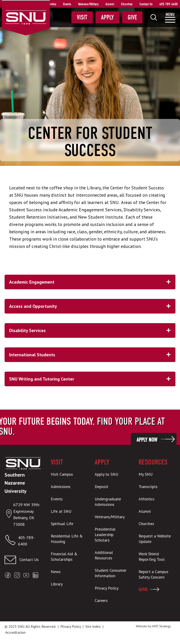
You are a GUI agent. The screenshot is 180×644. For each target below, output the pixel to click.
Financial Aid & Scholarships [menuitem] (64, 557)
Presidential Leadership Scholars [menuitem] (105, 535)
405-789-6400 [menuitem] (169, 4)
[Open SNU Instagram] (17, 576)
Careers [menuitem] (101, 600)
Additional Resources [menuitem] (104, 555)
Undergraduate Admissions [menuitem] (108, 502)
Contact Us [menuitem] (146, 4)
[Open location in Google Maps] (9, 515)
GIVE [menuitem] (143, 589)
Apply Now (147, 440)
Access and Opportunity (92, 306)
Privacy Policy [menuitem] (107, 588)
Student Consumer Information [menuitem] (111, 573)
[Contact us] (23, 560)
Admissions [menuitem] (61, 487)
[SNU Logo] (26, 17)
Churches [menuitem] (127, 4)
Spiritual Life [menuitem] (62, 524)
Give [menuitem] (132, 17)
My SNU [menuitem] (146, 474)
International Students (92, 355)
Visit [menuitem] (82, 17)
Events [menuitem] (67, 4)
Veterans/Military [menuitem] (88, 4)
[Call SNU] (11, 541)
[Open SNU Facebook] (8, 576)
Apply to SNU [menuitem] (106, 474)
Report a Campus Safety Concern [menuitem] (153, 574)
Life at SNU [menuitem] (61, 511)
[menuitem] (154, 17)
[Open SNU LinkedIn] (35, 576)
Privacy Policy (71, 626)
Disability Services (92, 330)
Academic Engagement (92, 282)
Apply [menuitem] (107, 17)
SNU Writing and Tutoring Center (92, 379)
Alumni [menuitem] (110, 4)
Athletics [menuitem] (51, 4)
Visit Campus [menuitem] (62, 474)
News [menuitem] (56, 572)
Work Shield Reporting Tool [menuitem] (152, 557)
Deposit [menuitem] (101, 487)
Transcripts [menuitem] (148, 487)
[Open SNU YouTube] (26, 576)
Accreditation (15, 632)
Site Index (93, 626)
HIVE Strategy (161, 626)
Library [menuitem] (57, 584)
